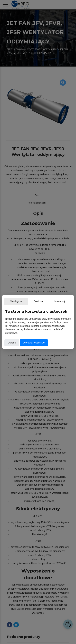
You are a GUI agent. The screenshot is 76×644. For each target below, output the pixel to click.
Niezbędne (16, 301)
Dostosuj (38, 301)
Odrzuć (12, 343)
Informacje (60, 301)
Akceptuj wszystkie (34, 343)
